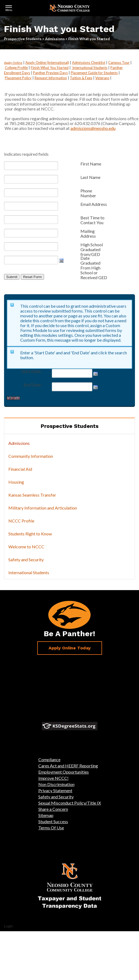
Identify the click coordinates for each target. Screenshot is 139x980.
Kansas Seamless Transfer (32, 495)
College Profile (16, 68)
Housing (16, 482)
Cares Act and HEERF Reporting (68, 766)
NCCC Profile (21, 521)
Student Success (53, 821)
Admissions (19, 443)
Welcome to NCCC (26, 547)
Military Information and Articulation (43, 508)
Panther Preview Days (50, 73)
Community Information (31, 456)
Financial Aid (20, 469)
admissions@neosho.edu (93, 128)
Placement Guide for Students (94, 73)
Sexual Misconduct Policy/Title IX (70, 803)
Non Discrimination (56, 784)
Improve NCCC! (53, 778)
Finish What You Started (50, 68)
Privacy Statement (55, 790)
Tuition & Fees (81, 78)
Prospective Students (70, 426)
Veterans (102, 78)
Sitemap (46, 815)
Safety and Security (26, 560)
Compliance (49, 759)
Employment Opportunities (64, 772)
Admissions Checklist (89, 63)
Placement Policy (18, 78)
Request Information (51, 78)
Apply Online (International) (47, 63)
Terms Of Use (51, 828)
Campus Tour (119, 63)
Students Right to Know (30, 534)
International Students (89, 68)
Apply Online (13, 63)
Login (9, 926)
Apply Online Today (70, 648)
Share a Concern (53, 809)
